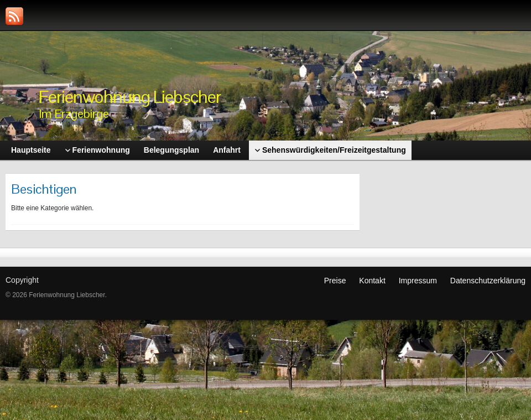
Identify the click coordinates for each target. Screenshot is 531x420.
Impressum (418, 281)
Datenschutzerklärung (488, 281)
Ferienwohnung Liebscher (130, 97)
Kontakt (372, 281)
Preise (335, 281)
